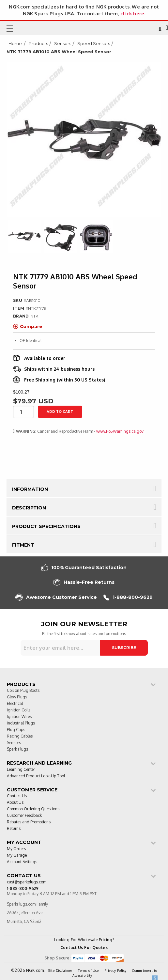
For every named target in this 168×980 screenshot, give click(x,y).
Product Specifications (46, 526)
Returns (14, 829)
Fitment (23, 545)
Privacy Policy (115, 971)
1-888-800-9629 (128, 597)
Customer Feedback (24, 816)
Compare (28, 326)
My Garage (17, 856)
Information (30, 489)
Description (29, 508)
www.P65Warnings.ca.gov (120, 431)
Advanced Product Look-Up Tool (36, 776)
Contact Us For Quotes (84, 948)
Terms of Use (88, 971)
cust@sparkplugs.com (27, 882)
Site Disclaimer (60, 971)
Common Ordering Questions (33, 809)
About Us (15, 803)
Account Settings (22, 862)
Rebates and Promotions (29, 822)
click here (132, 13)
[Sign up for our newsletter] (60, 648)
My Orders (16, 849)
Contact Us (17, 796)
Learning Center (21, 770)
